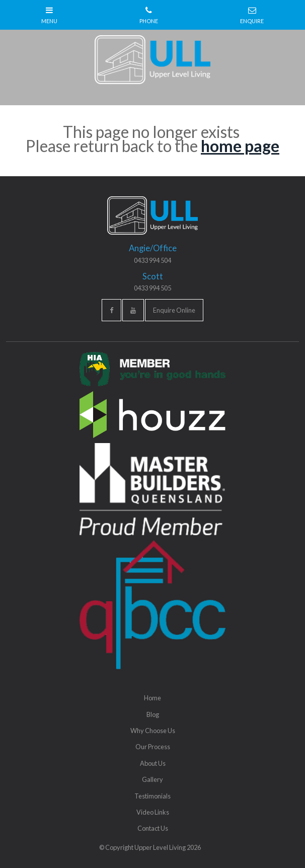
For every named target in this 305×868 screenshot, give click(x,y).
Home (152, 698)
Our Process (153, 747)
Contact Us (153, 828)
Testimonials (152, 796)
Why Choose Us (153, 731)
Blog (153, 714)
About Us (153, 763)
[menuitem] (152, 698)
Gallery (152, 779)
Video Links (153, 812)
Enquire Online (174, 310)
